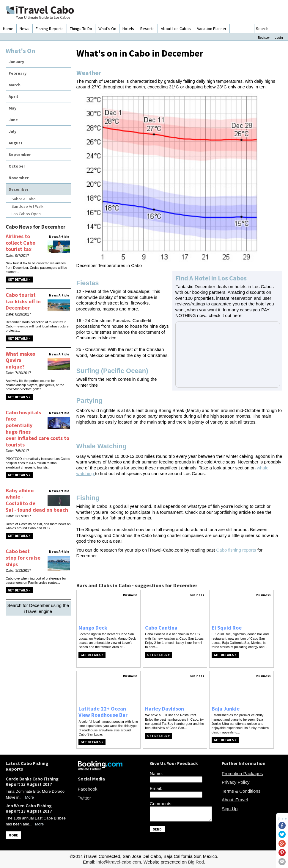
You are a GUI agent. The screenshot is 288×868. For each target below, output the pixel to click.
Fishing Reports (50, 29)
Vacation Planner (212, 29)
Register (264, 37)
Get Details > (19, 280)
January (16, 62)
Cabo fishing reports (237, 550)
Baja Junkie (226, 709)
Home (8, 29)
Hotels (128, 29)
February (18, 73)
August (16, 143)
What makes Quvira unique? (20, 360)
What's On (107, 29)
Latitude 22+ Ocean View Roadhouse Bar (103, 712)
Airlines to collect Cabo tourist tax (21, 243)
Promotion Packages (242, 773)
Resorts (147, 29)
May (12, 108)
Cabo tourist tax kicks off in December (23, 301)
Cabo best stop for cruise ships (23, 558)
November (19, 178)
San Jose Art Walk (27, 206)
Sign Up (230, 809)
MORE (13, 835)
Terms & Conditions (241, 791)
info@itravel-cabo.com (119, 862)
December (19, 189)
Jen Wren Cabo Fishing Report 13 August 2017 (29, 808)
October (17, 166)
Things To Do (81, 29)
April (13, 96)
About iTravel (235, 800)
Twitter (84, 798)
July (12, 131)
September (20, 154)
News (25, 29)
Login (279, 37)
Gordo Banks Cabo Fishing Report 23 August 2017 (32, 782)
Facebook (88, 789)
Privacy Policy (236, 782)
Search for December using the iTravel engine (38, 608)
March (15, 85)
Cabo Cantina (161, 628)
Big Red (196, 862)
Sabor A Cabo (24, 199)
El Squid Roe (227, 628)
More (29, 797)
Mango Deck (93, 628)
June (13, 120)
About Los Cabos (176, 29)
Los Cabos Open (26, 214)
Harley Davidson (165, 709)
